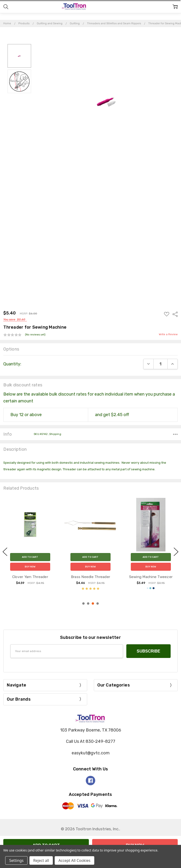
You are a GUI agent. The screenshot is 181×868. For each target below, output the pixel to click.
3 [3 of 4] (93, 603)
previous (5, 552)
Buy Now (30, 567)
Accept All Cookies (74, 860)
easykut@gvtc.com (91, 753)
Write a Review (168, 335)
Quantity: (12, 364)
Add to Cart (30, 557)
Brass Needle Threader (151, 577)
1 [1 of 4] (83, 603)
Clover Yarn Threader (90, 577)
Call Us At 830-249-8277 (91, 741)
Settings (16, 860)
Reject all (41, 860)
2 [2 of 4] (88, 603)
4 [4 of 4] (98, 603)
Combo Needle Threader (30, 577)
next (176, 552)
